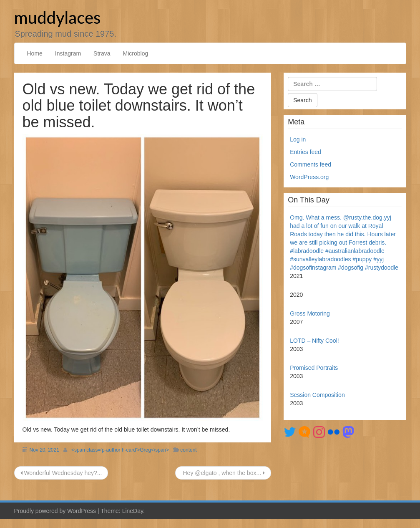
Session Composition (317, 395)
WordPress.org (309, 177)
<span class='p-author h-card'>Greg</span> (120, 450)
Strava (102, 53)
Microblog (136, 53)
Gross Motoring (310, 313)
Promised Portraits (314, 368)
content (188, 450)
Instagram (68, 53)
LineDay (133, 511)
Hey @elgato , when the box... (223, 473)
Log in (298, 139)
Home (35, 53)
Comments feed (311, 164)
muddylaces (58, 18)
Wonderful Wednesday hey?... (61, 473)
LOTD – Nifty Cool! (314, 341)
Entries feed (306, 152)
